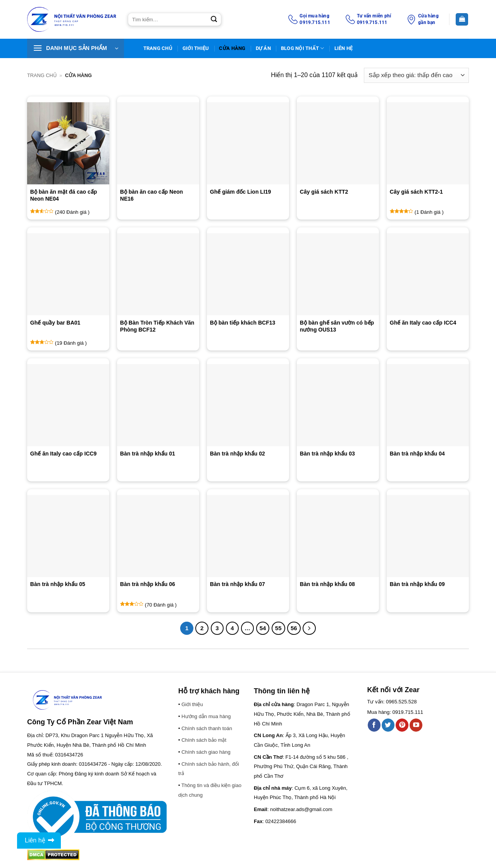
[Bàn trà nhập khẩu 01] (158, 405)
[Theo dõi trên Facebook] (374, 725)
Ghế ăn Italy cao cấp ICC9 (64, 454)
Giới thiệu (196, 48)
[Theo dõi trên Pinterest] (402, 725)
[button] (76, 48)
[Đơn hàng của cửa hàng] (416, 75)
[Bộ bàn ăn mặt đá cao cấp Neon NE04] (68, 143)
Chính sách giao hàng (206, 752)
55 (278, 628)
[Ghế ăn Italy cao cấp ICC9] (68, 405)
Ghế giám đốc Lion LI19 (241, 192)
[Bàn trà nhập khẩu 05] (68, 536)
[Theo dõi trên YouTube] (416, 725)
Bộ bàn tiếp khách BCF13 (243, 323)
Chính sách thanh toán (207, 728)
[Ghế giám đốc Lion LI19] (248, 143)
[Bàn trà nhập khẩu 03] (338, 405)
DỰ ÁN (263, 48)
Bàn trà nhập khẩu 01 (148, 454)
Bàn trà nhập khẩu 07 (238, 584)
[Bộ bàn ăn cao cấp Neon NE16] (158, 143)
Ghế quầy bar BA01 (55, 323)
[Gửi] (214, 19)
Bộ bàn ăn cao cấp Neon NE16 (152, 195)
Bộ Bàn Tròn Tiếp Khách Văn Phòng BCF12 (157, 326)
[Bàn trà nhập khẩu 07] (248, 536)
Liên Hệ (344, 48)
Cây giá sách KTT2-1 (416, 192)
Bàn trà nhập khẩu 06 (148, 584)
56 (294, 628)
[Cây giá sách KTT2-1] (428, 143)
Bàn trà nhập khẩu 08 (327, 584)
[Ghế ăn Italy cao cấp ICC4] (428, 274)
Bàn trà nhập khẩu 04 (417, 454)
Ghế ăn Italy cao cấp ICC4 (423, 323)
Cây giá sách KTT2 (324, 192)
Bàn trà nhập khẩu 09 (417, 584)
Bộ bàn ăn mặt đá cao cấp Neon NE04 (64, 195)
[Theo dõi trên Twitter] (388, 725)
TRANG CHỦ (158, 48)
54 (263, 628)
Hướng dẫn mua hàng (206, 716)
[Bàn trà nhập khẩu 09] (428, 536)
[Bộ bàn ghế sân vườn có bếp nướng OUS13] (338, 274)
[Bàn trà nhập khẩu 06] (158, 536)
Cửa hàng (232, 48)
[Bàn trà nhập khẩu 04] (428, 405)
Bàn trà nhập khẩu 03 (327, 454)
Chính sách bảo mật (204, 740)
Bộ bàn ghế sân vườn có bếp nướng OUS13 (337, 326)
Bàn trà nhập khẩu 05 (58, 584)
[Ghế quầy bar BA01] (68, 274)
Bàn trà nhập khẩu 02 (238, 454)
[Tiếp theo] (309, 628)
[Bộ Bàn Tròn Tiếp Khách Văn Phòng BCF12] (158, 274)
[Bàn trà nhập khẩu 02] (248, 405)
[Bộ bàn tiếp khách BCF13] (248, 274)
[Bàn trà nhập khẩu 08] (338, 536)
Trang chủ (42, 75)
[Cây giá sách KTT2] (338, 143)
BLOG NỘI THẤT (303, 48)
